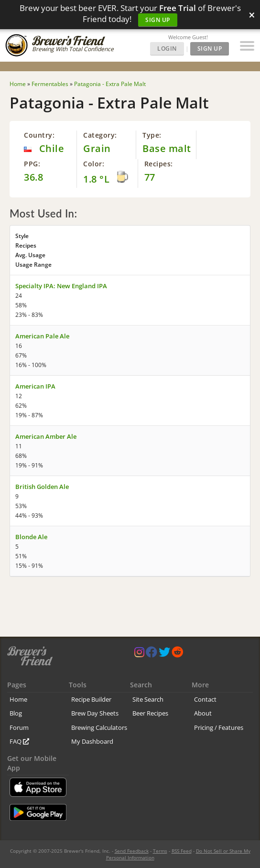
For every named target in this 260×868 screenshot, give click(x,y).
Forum (19, 727)
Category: (100, 135)
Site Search (148, 699)
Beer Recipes (150, 713)
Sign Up (158, 20)
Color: (94, 164)
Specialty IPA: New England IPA (61, 286)
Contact (205, 699)
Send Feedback (132, 851)
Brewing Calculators (99, 727)
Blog (16, 713)
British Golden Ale (42, 487)
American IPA (35, 386)
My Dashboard (92, 741)
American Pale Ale (42, 336)
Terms (160, 851)
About (203, 713)
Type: (152, 135)
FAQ (19, 741)
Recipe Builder (91, 699)
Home (18, 699)
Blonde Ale (31, 537)
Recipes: (159, 164)
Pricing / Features (219, 727)
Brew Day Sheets (95, 713)
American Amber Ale (46, 436)
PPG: (32, 164)
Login (167, 49)
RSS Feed (182, 851)
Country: (39, 135)
